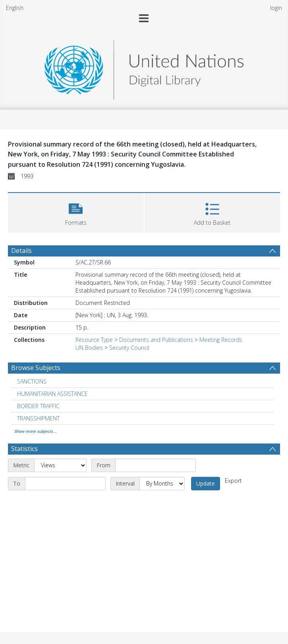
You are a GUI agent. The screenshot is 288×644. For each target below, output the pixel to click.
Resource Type (94, 340)
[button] (76, 212)
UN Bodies (89, 348)
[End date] (65, 484)
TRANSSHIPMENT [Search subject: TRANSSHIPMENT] (38, 418)
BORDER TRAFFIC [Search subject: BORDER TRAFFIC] (38, 406)
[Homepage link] (144, 68)
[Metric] (60, 465)
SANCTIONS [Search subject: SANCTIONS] (32, 381)
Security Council (129, 348)
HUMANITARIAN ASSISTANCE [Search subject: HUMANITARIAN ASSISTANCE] (52, 394)
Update (206, 483)
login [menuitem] (276, 8)
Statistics (24, 449)
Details (21, 251)
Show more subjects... (35, 431)
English (15, 8)
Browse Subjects (36, 368)
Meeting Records (221, 340)
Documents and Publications (156, 340)
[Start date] (156, 465)
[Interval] (162, 484)
